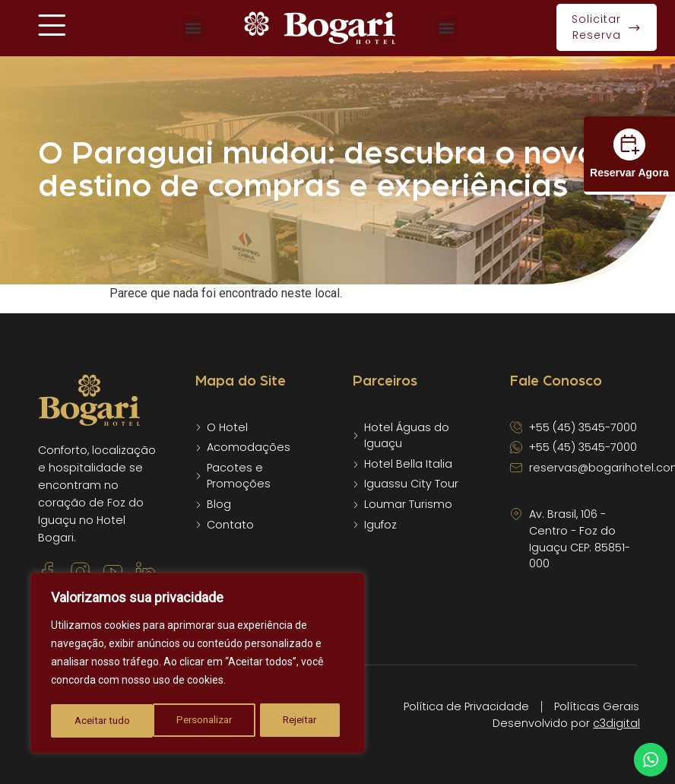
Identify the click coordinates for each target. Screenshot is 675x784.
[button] (193, 29)
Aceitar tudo (294, 721)
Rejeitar (198, 721)
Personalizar (102, 721)
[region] (198, 665)
